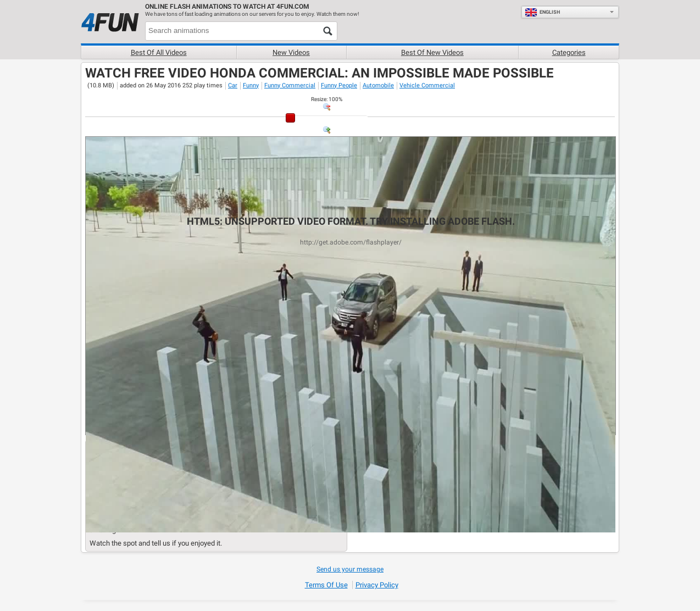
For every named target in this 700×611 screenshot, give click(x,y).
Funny (251, 85)
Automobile (378, 85)
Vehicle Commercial (427, 85)
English (542, 12)
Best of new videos (432, 52)
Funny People (339, 85)
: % (327, 99)
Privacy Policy (377, 585)
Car (233, 85)
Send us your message (350, 569)
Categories (569, 52)
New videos (291, 52)
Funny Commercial (290, 85)
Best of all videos (159, 52)
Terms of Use (326, 585)
